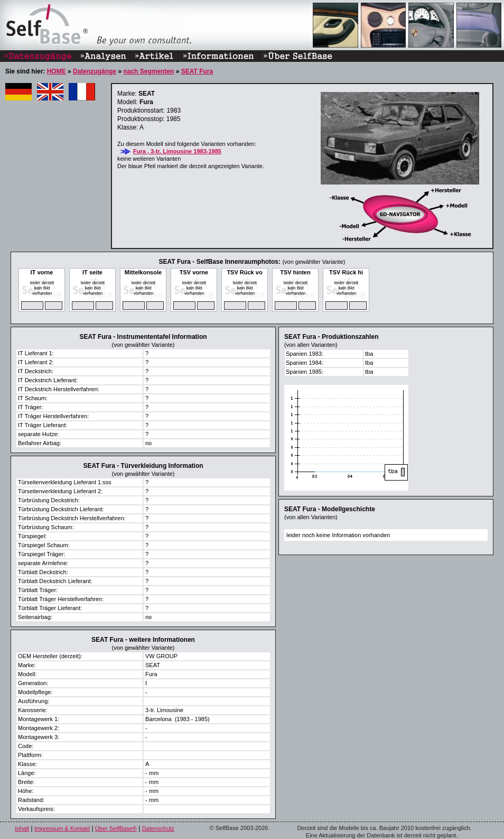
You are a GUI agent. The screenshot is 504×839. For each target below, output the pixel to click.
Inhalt (22, 828)
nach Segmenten (148, 71)
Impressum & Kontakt (62, 828)
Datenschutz (158, 828)
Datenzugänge (95, 71)
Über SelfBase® (116, 828)
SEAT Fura (197, 71)
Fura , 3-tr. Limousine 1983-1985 (177, 151)
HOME (57, 71)
